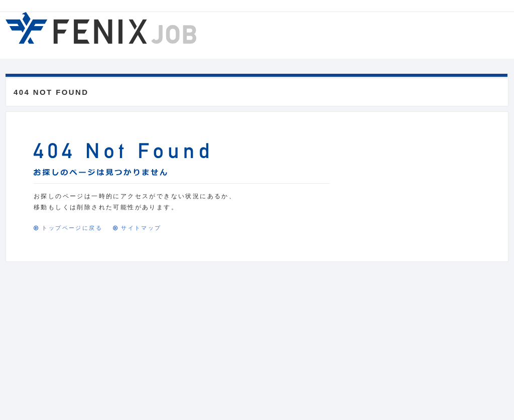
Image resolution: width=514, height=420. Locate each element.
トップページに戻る (72, 228)
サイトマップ (141, 228)
